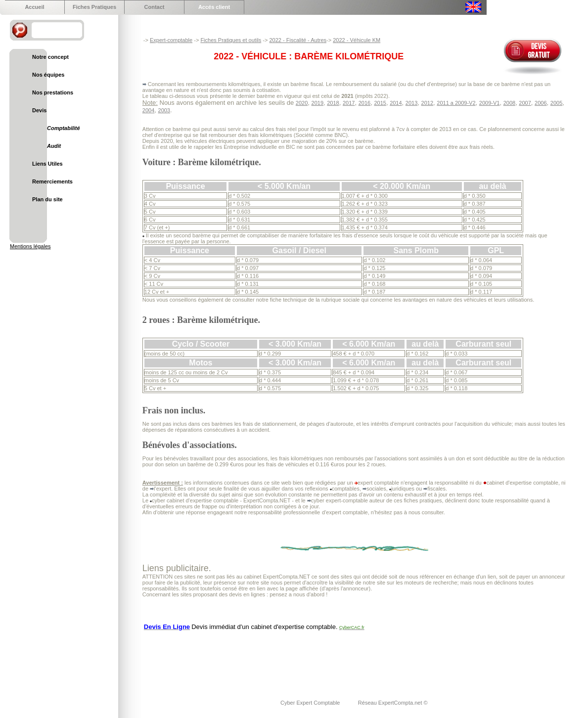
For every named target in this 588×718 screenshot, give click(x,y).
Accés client (214, 7)
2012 (427, 103)
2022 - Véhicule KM (357, 40)
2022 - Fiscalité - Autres (298, 40)
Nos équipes (48, 75)
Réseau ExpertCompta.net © (393, 703)
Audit (54, 146)
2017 (349, 103)
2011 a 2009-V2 (456, 103)
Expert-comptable (171, 40)
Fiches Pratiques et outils (231, 40)
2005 (556, 103)
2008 (509, 103)
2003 (164, 110)
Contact (155, 7)
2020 (302, 103)
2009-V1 (490, 103)
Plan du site (47, 199)
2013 (411, 103)
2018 (333, 103)
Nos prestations (53, 92)
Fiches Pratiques (94, 7)
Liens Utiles (47, 164)
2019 (317, 103)
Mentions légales (30, 246)
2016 (364, 103)
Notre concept (50, 57)
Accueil (34, 7)
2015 (380, 103)
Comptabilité (64, 128)
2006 (541, 103)
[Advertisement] (322, 659)
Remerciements (52, 181)
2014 (396, 103)
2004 (148, 110)
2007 (525, 103)
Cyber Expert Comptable (311, 703)
